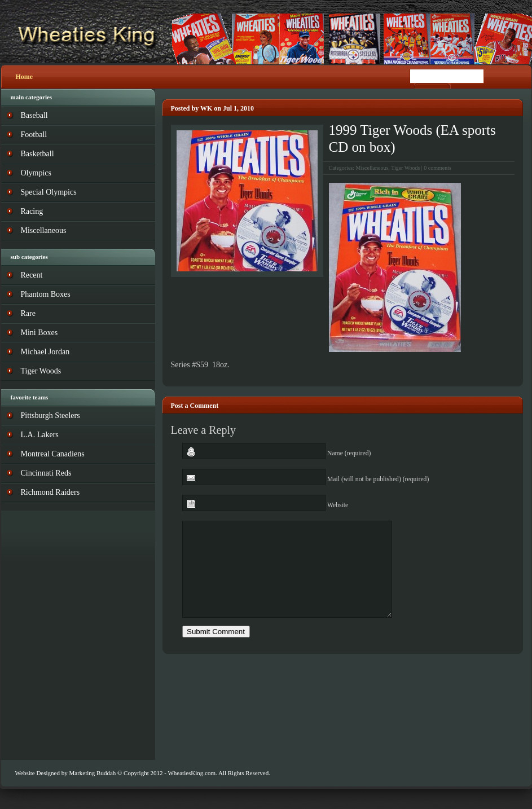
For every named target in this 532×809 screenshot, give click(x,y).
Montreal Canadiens (53, 454)
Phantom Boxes (46, 294)
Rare (28, 313)
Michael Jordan (45, 352)
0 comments (438, 168)
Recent (32, 275)
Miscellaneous (372, 168)
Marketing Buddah (92, 773)
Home (25, 77)
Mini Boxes (39, 333)
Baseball (34, 115)
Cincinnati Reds (46, 473)
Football (34, 135)
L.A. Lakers (40, 435)
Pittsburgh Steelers (50, 416)
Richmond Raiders (50, 492)
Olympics (36, 173)
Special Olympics (49, 192)
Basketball (38, 154)
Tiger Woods (405, 168)
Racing (32, 211)
